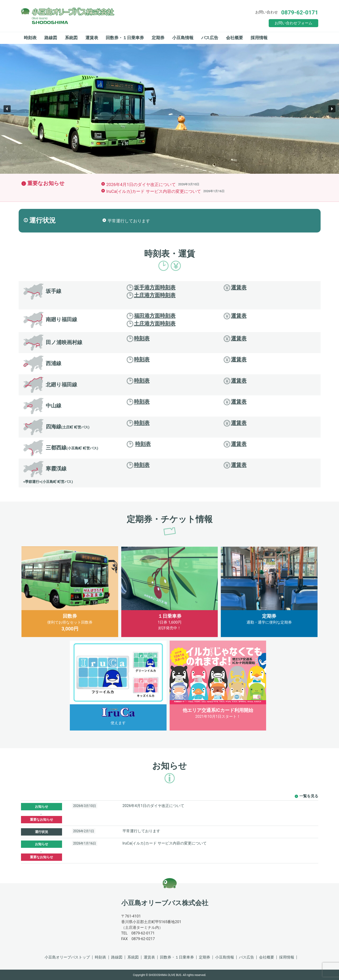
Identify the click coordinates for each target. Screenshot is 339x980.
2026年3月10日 (85, 806)
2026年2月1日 (84, 831)
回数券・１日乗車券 (125, 38)
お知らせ (42, 807)
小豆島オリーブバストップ (67, 957)
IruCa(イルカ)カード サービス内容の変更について (154, 191)
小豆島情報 (183, 38)
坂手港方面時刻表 (151, 288)
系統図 (71, 38)
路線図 (51, 38)
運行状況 (42, 832)
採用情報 (259, 38)
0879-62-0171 (300, 13)
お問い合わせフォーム (293, 23)
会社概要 (234, 38)
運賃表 (92, 38)
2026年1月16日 (85, 843)
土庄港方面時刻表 (151, 296)
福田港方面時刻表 (151, 316)
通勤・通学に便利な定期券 (269, 585)
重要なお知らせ (42, 819)
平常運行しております (129, 221)
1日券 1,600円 (170, 589)
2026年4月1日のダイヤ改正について (141, 184)
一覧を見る (309, 796)
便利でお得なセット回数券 (70, 589)
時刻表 (30, 38)
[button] (7, 109)
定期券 (158, 38)
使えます (118, 683)
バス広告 (210, 38)
